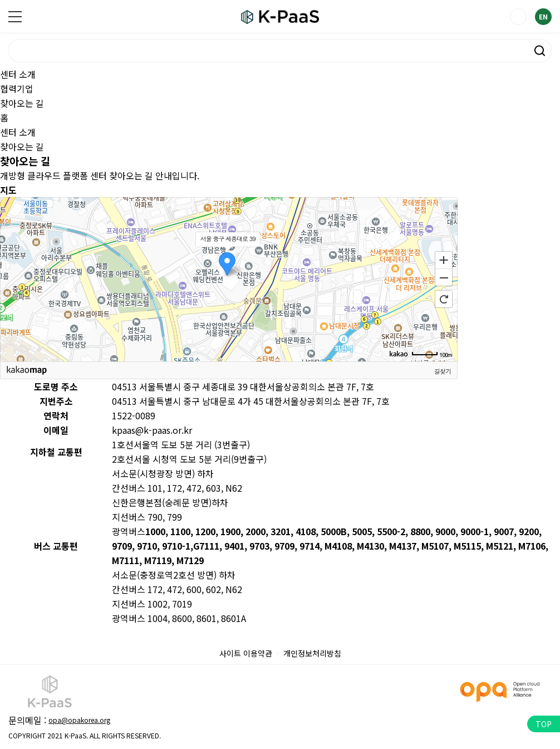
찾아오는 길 (22, 103)
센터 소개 (18, 74)
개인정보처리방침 (312, 653)
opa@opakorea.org (79, 720)
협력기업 (17, 89)
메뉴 (15, 17)
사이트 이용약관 (246, 653)
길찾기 (443, 371)
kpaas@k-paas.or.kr (152, 430)
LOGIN (518, 17)
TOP (544, 724)
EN (543, 16)
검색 (540, 51)
